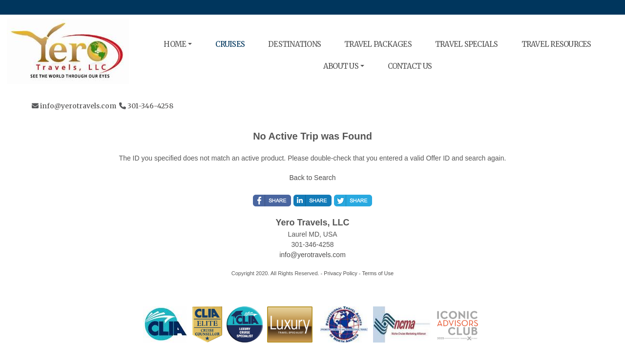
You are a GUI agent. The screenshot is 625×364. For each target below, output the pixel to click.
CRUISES (230, 44)
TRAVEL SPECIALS (467, 44)
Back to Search (313, 178)
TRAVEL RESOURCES (556, 44)
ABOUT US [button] (341, 66)
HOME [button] (175, 44)
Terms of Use (378, 273)
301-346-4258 (150, 106)
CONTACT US (410, 66)
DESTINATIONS (294, 44)
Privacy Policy (340, 273)
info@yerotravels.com (78, 106)
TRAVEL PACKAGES (378, 44)
